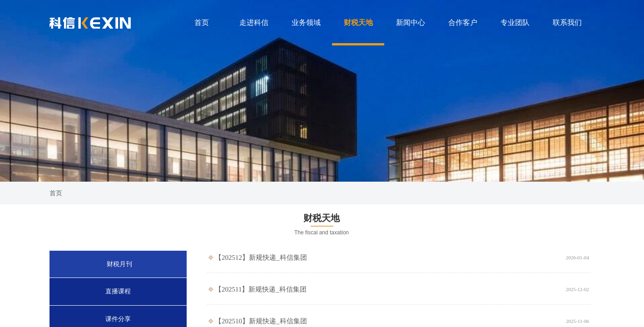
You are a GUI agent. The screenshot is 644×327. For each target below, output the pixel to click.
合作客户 (463, 22)
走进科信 (254, 22)
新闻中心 (411, 22)
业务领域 (306, 22)
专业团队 (515, 22)
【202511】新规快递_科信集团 (261, 289)
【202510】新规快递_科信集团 (261, 321)
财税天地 (358, 22)
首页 (202, 22)
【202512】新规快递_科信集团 (261, 258)
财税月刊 (119, 264)
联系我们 (567, 22)
